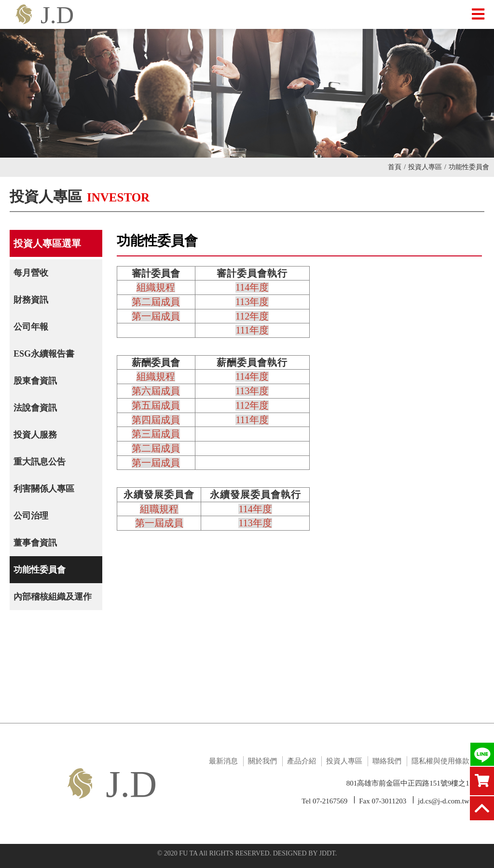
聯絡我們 (387, 761)
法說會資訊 (35, 408)
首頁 (397, 167)
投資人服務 (35, 435)
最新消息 (223, 761)
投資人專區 (427, 167)
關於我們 (262, 761)
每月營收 (31, 273)
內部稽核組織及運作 (53, 597)
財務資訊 (31, 300)
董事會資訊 (35, 543)
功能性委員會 (40, 570)
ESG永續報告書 (44, 354)
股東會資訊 (35, 381)
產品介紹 (302, 761)
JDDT (327, 853)
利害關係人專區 (44, 489)
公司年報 (31, 327)
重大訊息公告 (40, 462)
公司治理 (31, 516)
